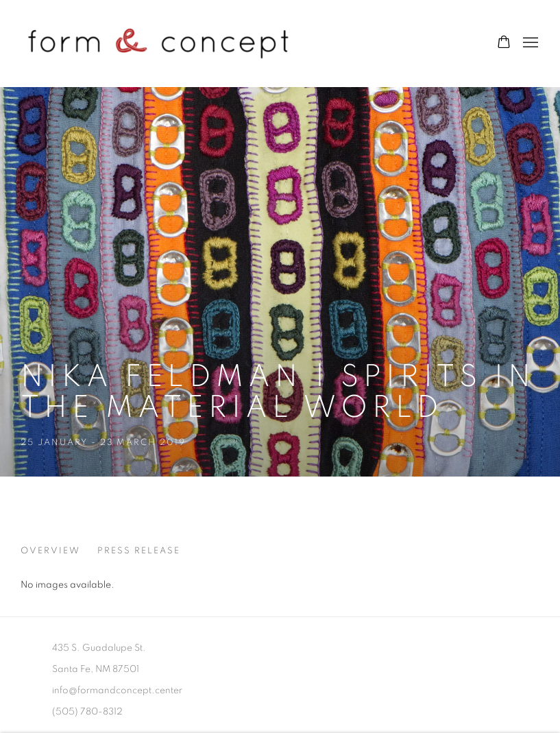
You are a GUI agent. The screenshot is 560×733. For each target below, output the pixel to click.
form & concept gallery (158, 43)
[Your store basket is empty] (504, 43)
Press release (139, 551)
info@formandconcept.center (117, 690)
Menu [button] (529, 43)
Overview (50, 551)
